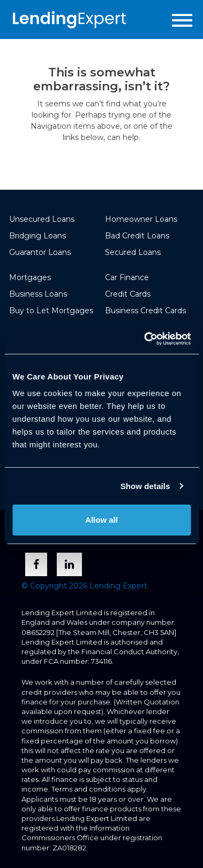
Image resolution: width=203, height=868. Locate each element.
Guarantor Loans (40, 252)
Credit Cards (128, 294)
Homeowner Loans (141, 219)
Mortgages (30, 277)
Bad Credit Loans (137, 236)
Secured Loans (133, 252)
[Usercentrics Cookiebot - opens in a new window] (145, 339)
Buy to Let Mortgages (51, 311)
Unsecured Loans (42, 219)
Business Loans (38, 294)
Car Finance (127, 277)
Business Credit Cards (145, 311)
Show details (145, 486)
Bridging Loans (37, 236)
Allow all (101, 520)
